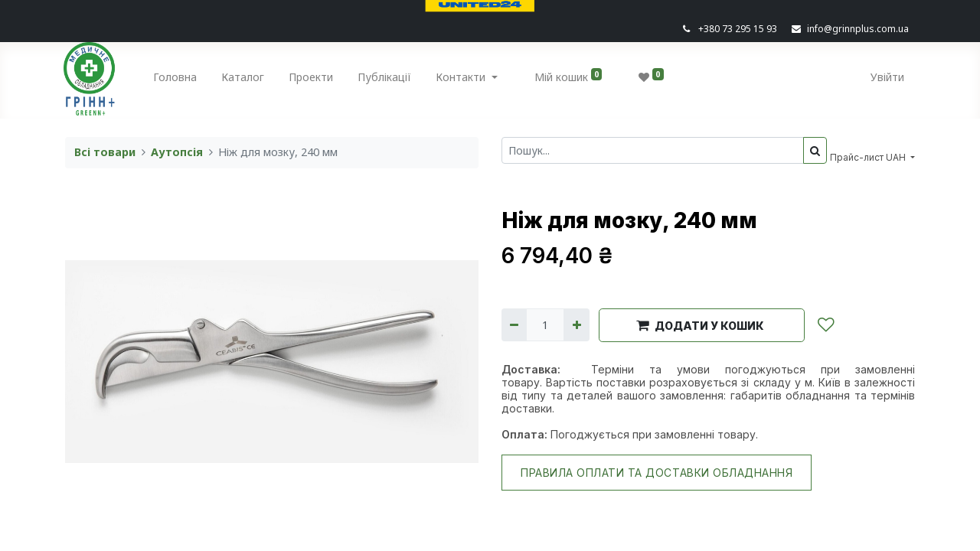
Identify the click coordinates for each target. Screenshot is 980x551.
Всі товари (105, 152)
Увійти (886, 77)
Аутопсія (177, 152)
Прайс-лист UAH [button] (869, 157)
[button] (702, 325)
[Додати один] (576, 325)
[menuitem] (177, 80)
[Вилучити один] (514, 325)
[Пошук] (815, 150)
